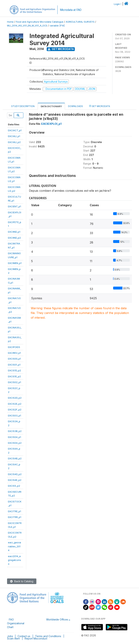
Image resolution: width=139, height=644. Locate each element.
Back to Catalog (22, 581)
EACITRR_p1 (15, 517)
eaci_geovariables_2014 (14, 546)
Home (10, 22)
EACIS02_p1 (14, 382)
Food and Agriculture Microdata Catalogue (40, 22)
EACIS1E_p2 (14, 376)
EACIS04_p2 (15, 443)
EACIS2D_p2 (15, 398)
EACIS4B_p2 (15, 458)
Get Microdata (61, 49)
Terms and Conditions (48, 636)
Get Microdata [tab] (100, 106)
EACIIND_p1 (14, 232)
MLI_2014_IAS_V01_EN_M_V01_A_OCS (27, 26)
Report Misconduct (36, 638)
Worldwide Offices (57, 619)
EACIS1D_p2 (14, 370)
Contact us (24, 636)
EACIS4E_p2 (15, 480)
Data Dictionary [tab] (51, 106)
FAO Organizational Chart (16, 623)
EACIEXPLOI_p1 (51, 124)
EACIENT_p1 (14, 206)
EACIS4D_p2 (15, 474)
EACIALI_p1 (14, 136)
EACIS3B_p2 (15, 431)
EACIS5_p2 (14, 486)
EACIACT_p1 (15, 130)
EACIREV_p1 (14, 353)
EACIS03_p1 (14, 416)
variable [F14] (57, 26)
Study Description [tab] (23, 106)
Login (117, 4)
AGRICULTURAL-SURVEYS (80, 22)
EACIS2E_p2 (15, 404)
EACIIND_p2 (14, 238)
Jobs (10, 636)
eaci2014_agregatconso (14, 560)
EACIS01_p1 (14, 365)
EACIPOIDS (14, 347)
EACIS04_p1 (14, 437)
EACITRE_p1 (14, 511)
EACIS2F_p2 (15, 410)
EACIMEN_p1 (15, 263)
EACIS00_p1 (14, 359)
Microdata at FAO (71, 10)
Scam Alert (13, 638)
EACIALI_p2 (14, 142)
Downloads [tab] (75, 106)
